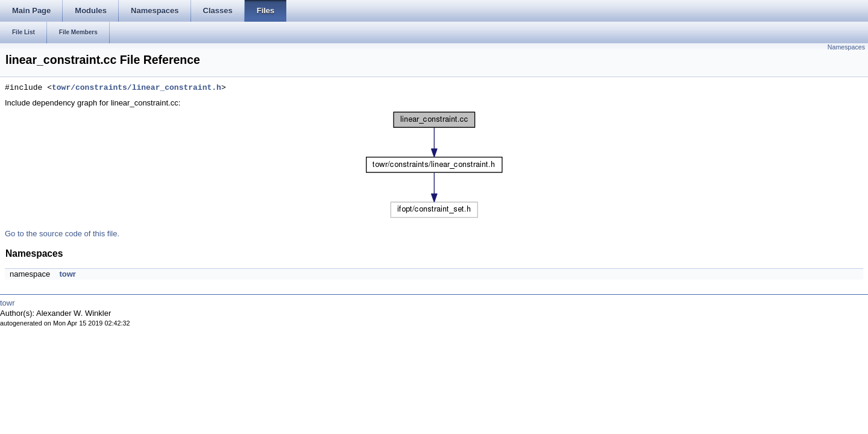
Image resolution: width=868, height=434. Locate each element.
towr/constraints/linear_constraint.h (137, 88)
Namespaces (846, 47)
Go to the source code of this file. (62, 234)
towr (67, 274)
